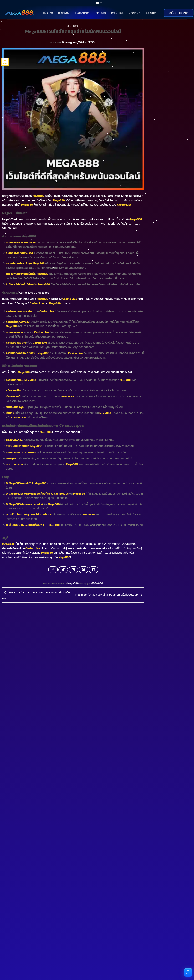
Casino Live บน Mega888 (34, 293)
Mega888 (73, 26)
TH (97, 3)
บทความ (135, 13)
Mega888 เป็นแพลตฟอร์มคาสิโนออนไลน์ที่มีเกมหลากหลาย (35, 219)
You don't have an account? (22, 974)
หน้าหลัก (48, 13)
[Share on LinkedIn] (93, 570)
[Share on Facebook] (53, 570)
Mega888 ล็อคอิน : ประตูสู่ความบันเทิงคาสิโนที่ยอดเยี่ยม (110, 595)
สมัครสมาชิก (82, 13)
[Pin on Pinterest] (83, 570)
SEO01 (92, 42)
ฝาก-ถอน (100, 13)
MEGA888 (97, 583)
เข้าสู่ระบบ (64, 13)
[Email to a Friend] (73, 570)
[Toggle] (8, 705)
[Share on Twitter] (63, 570)
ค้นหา (149, 27)
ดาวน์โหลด (117, 13)
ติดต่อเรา (151, 13)
